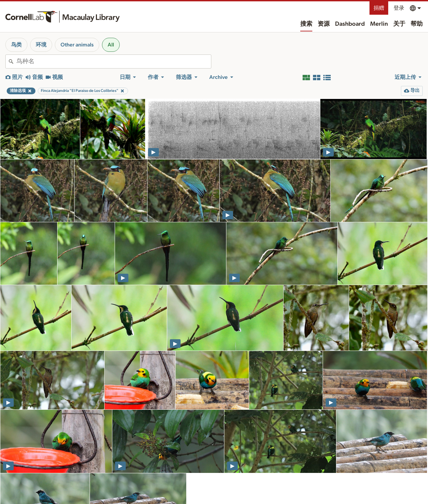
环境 (41, 45)
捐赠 (379, 8)
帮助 (417, 24)
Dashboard (350, 24)
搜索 (306, 24)
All (111, 45)
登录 (399, 8)
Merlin (379, 24)
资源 (324, 24)
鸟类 (16, 45)
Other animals (77, 45)
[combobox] (114, 61)
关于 (399, 24)
